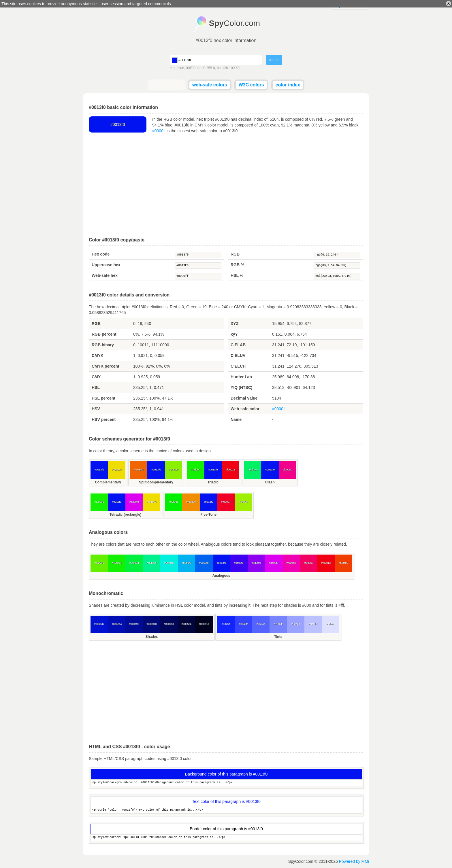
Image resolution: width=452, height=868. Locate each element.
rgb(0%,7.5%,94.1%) (337, 266)
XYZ (235, 324)
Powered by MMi (354, 861)
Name (236, 419)
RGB (235, 254)
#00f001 (174, 502)
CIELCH (238, 366)
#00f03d (134, 563)
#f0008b (288, 470)
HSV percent (104, 419)
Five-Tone (208, 515)
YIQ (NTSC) (241, 387)
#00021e (204, 624)
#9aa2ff (296, 624)
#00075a (169, 624)
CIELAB (238, 345)
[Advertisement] (226, 186)
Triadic (213, 482)
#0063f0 (204, 563)
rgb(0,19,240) (337, 255)
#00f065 (253, 470)
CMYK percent (106, 366)
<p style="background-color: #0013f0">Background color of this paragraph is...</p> (226, 783)
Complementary (108, 482)
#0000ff (159, 131)
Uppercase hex (106, 265)
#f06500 (139, 470)
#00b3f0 (186, 563)
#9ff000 (243, 502)
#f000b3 (291, 563)
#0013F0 (198, 266)
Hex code (101, 254)
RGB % (237, 265)
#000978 (151, 624)
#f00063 (309, 563)
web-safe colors (210, 85)
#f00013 (230, 470)
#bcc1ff (313, 624)
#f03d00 (343, 563)
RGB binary (103, 345)
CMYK (98, 355)
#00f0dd (169, 563)
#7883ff (278, 624)
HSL (96, 387)
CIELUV (238, 355)
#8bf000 (174, 470)
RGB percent (104, 334)
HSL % (237, 275)
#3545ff (243, 624)
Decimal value (244, 398)
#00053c (186, 624)
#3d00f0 (239, 563)
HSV (96, 409)
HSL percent (103, 398)
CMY (96, 377)
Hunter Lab (241, 377)
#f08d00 (191, 502)
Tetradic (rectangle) (125, 515)
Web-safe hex (105, 275)
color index (288, 85)
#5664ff (261, 624)
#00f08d (151, 563)
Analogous (221, 576)
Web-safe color (245, 409)
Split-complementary (156, 482)
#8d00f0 (256, 563)
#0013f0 (198, 255)
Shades (151, 637)
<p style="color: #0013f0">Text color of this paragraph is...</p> (226, 810)
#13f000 (196, 470)
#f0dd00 (117, 470)
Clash (270, 482)
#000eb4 (117, 624)
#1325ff (226, 624)
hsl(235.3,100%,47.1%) (337, 276)
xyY (234, 334)
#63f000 (99, 563)
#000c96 (134, 624)
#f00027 (226, 502)
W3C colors (251, 85)
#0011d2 (99, 624)
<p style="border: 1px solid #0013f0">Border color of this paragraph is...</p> (226, 838)
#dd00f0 (134, 502)
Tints (278, 637)
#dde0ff (331, 624)
